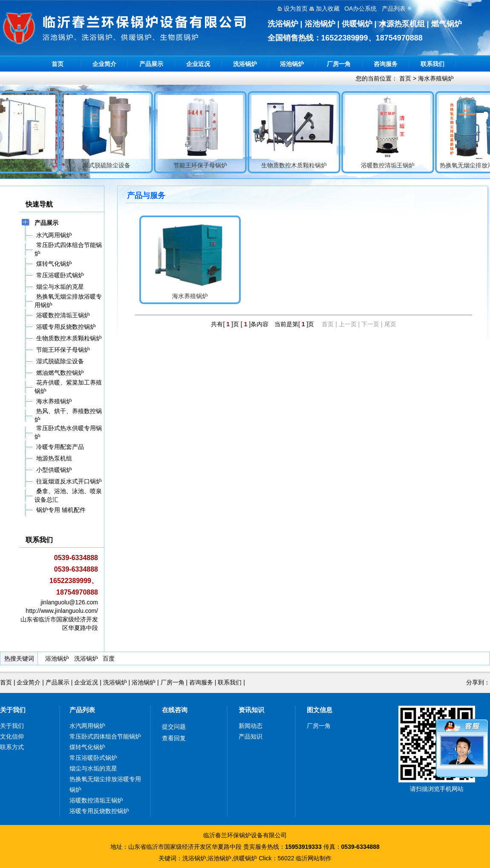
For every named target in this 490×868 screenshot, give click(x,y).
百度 (109, 658)
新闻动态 (251, 726)
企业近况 (198, 64)
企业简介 (104, 64)
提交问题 (174, 727)
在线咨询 (175, 710)
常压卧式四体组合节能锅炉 (105, 736)
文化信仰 (12, 736)
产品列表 (82, 710)
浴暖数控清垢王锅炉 (96, 800)
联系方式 (12, 747)
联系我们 (432, 64)
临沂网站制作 (314, 858)
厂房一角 (339, 64)
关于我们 (13, 710)
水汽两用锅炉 (87, 726)
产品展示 (151, 64)
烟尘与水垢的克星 (93, 768)
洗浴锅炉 (245, 64)
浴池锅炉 (292, 64)
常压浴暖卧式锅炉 (93, 758)
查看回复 (174, 738)
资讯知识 (251, 710)
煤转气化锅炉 (87, 747)
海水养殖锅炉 (436, 78)
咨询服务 (386, 64)
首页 (58, 64)
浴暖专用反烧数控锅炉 (99, 811)
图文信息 (320, 710)
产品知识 (251, 736)
